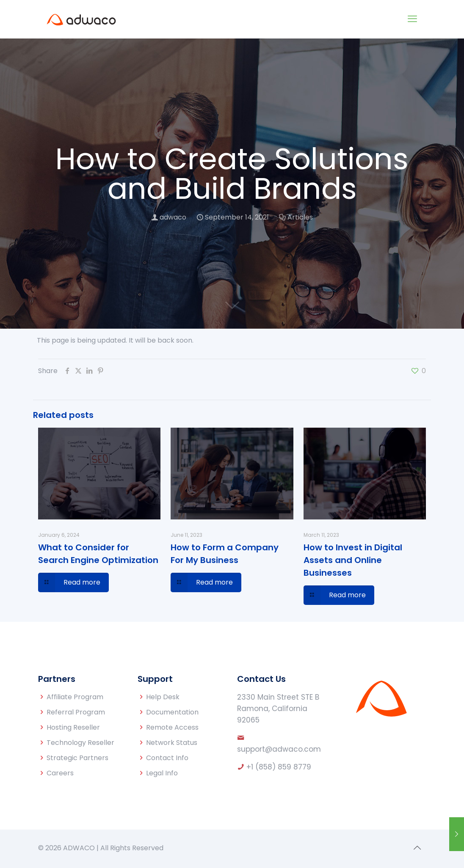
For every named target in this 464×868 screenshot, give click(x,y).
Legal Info (162, 773)
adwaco (173, 217)
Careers (60, 773)
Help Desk (163, 697)
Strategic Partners (77, 758)
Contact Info (167, 758)
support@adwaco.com (279, 749)
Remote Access (172, 727)
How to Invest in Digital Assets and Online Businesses (353, 560)
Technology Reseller (80, 743)
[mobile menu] (412, 19)
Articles (300, 217)
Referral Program (76, 712)
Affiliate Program (75, 697)
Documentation (172, 712)
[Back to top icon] (417, 848)
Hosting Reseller (73, 727)
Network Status (172, 743)
